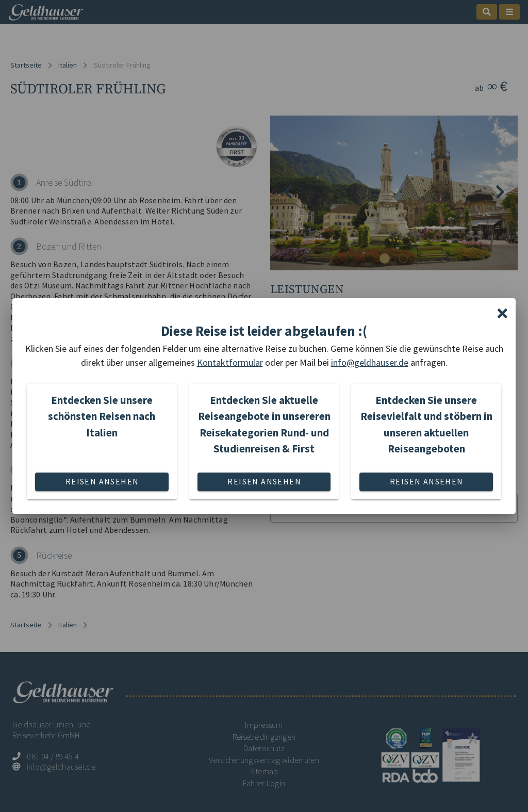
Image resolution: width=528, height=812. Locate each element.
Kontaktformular (230, 362)
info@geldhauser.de (370, 362)
